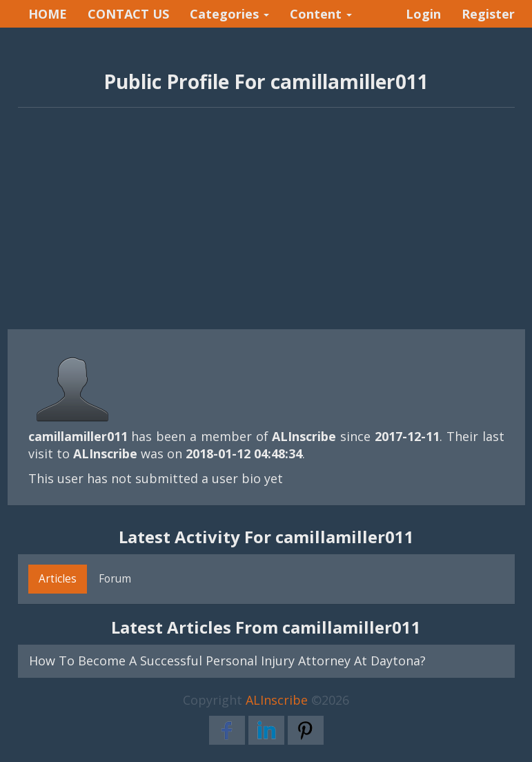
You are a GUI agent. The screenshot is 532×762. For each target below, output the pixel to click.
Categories (229, 14)
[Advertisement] (266, 226)
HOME (48, 14)
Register (488, 14)
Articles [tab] (58, 578)
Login (423, 14)
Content (321, 14)
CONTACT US (128, 14)
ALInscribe (277, 700)
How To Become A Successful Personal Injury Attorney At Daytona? (227, 661)
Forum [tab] (115, 578)
